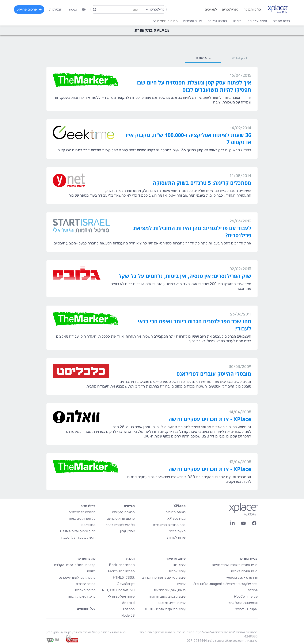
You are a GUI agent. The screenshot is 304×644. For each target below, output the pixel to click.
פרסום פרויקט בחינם (121, 519)
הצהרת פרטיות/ (81, 632)
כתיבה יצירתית (85, 584)
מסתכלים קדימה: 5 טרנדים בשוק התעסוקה (202, 183)
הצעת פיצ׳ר (177, 531)
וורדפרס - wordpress (242, 578)
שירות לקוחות (176, 537)
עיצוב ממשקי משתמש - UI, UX (165, 609)
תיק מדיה (239, 58)
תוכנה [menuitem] (236, 21)
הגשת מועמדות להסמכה (78, 537)
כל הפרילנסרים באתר (120, 525)
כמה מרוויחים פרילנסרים (169, 525)
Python (129, 609)
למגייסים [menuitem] (209, 9)
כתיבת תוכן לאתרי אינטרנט (77, 578)
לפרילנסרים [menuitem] (229, 9)
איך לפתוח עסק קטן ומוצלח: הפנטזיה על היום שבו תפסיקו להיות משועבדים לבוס (194, 86)
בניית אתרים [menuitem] (280, 21)
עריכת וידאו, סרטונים (172, 603)
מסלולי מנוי (88, 525)
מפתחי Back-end (122, 565)
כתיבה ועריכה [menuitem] (216, 21)
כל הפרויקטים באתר (82, 519)
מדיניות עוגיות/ (100, 632)
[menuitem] (85, 9)
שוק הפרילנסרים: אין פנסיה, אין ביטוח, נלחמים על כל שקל (185, 276)
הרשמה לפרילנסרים (82, 512)
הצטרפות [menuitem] (57, 9)
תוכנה (130, 559)
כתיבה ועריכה (86, 559)
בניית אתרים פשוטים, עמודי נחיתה (235, 565)
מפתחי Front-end (121, 571)
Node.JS (128, 615)
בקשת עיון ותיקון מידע (59, 632)
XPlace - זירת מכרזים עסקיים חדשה (210, 419)
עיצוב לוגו (179, 565)
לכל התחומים (86, 608)
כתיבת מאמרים (85, 590)
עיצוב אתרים (177, 571)
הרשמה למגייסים (123, 512)
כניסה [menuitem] (74, 9)
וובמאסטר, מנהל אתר (243, 603)
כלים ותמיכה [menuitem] (251, 9)
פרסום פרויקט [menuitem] (30, 9)
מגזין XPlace (176, 519)
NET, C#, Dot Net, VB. (118, 590)
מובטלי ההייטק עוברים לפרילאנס (214, 374)
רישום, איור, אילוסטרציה (170, 590)
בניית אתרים (249, 559)
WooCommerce (246, 596)
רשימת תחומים (176, 512)
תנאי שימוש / (117, 632)
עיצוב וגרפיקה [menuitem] (256, 21)
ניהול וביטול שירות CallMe (78, 531)
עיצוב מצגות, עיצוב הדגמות (167, 596)
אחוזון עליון (127, 531)
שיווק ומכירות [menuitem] (191, 21)
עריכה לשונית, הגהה (82, 596)
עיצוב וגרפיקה (176, 559)
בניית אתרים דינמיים (244, 571)
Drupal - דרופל (246, 609)
